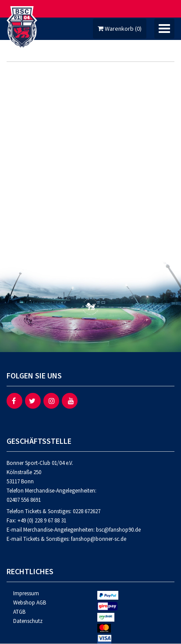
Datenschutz (28, 621)
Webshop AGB (30, 603)
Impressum (26, 593)
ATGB (19, 612)
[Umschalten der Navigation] (164, 29)
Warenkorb (120, 29)
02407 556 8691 (24, 500)
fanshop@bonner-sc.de (99, 539)
